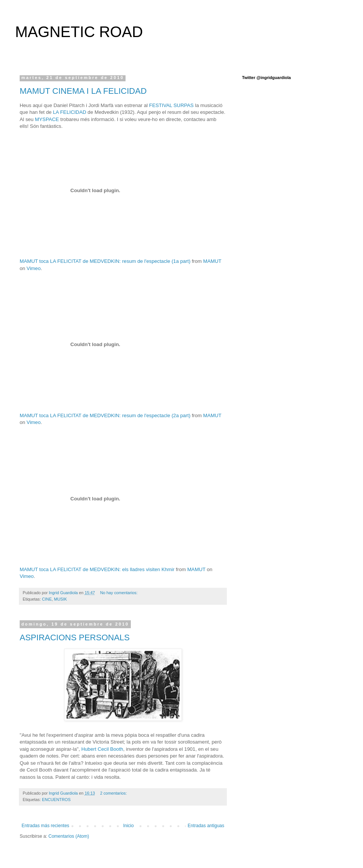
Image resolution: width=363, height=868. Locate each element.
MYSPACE (47, 119)
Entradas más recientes (45, 826)
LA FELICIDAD (70, 112)
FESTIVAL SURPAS (171, 105)
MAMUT (212, 261)
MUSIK (60, 599)
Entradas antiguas (206, 826)
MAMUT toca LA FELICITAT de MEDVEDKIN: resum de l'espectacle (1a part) (105, 261)
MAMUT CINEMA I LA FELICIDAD (83, 91)
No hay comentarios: (119, 593)
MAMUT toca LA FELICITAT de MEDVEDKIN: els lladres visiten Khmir (97, 569)
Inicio (129, 826)
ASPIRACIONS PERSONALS (75, 637)
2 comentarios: (114, 793)
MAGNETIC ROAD (79, 32)
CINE (47, 599)
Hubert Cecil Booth (102, 749)
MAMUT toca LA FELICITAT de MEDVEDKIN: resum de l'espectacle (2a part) (105, 415)
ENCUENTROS (56, 800)
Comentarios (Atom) (69, 836)
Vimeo (33, 268)
